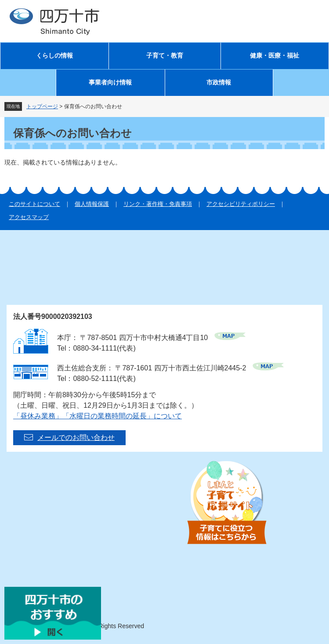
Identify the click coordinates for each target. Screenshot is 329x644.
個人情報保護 (92, 204)
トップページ (42, 106)
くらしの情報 (54, 56)
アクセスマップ (29, 217)
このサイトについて (34, 204)
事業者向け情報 (110, 82)
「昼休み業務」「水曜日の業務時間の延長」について (98, 416)
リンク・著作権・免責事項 (158, 204)
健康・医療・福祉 (275, 56)
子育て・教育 (165, 56)
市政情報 (219, 82)
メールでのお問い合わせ (76, 437)
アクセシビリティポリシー (241, 204)
